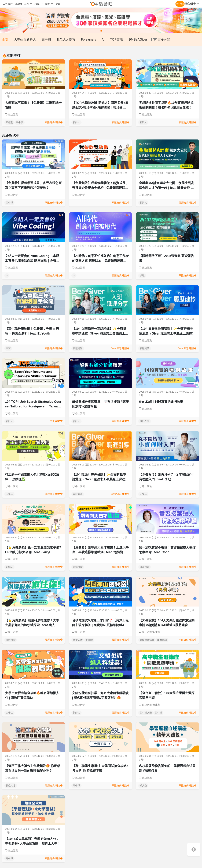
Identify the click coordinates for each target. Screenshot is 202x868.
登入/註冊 (190, 4)
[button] (15, 20)
